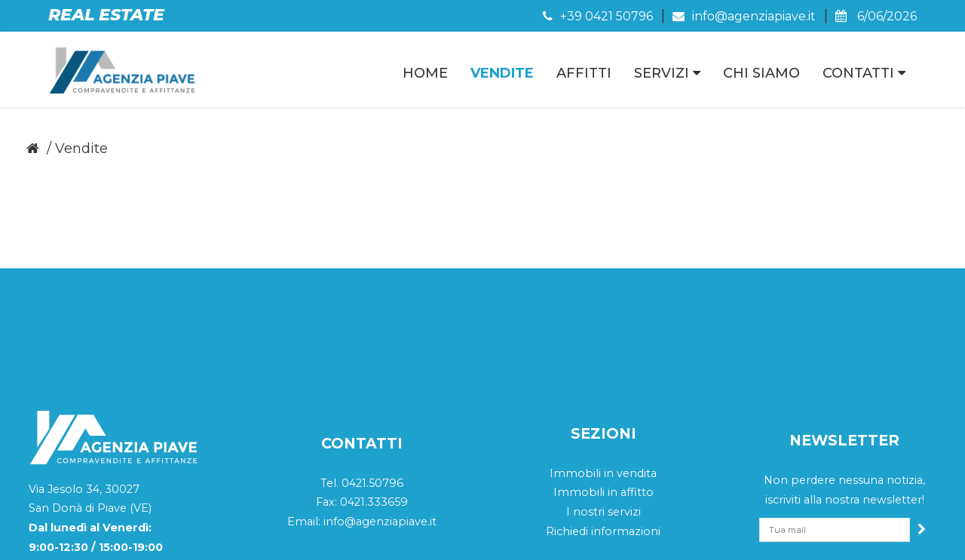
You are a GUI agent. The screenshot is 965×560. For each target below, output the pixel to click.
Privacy (755, 535)
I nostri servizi (604, 415)
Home (425, 73)
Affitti (584, 73)
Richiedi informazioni (603, 433)
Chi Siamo (761, 73)
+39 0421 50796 (598, 16)
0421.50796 (372, 385)
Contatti (864, 73)
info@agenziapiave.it (744, 16)
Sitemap (810, 535)
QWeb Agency (882, 535)
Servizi (667, 73)
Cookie (703, 535)
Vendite (502, 73)
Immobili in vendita (603, 375)
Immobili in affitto (604, 395)
